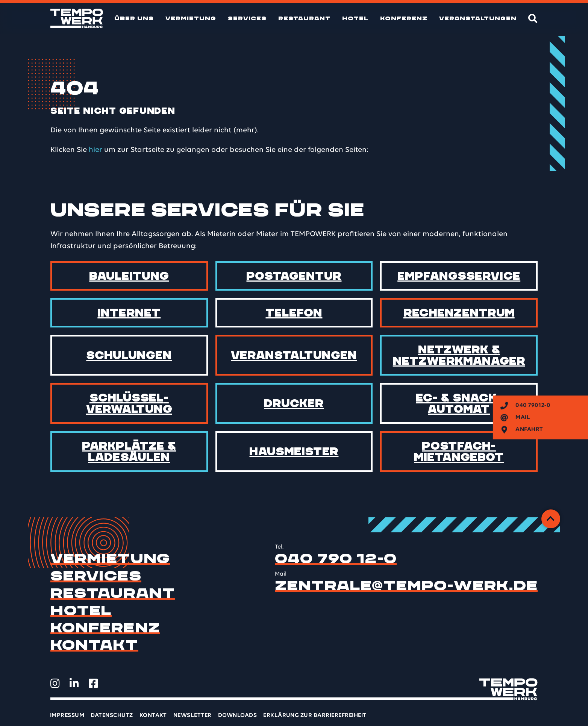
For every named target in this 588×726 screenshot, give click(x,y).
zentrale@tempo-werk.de (406, 586)
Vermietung (191, 18)
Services (247, 18)
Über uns (134, 18)
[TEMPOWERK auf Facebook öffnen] (93, 684)
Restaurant (304, 18)
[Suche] (533, 18)
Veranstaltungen (478, 18)
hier (95, 150)
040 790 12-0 (336, 559)
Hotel (355, 18)
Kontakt (94, 645)
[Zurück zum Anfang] (551, 519)
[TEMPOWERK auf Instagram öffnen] (55, 684)
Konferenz (404, 18)
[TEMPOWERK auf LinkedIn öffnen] (74, 684)
